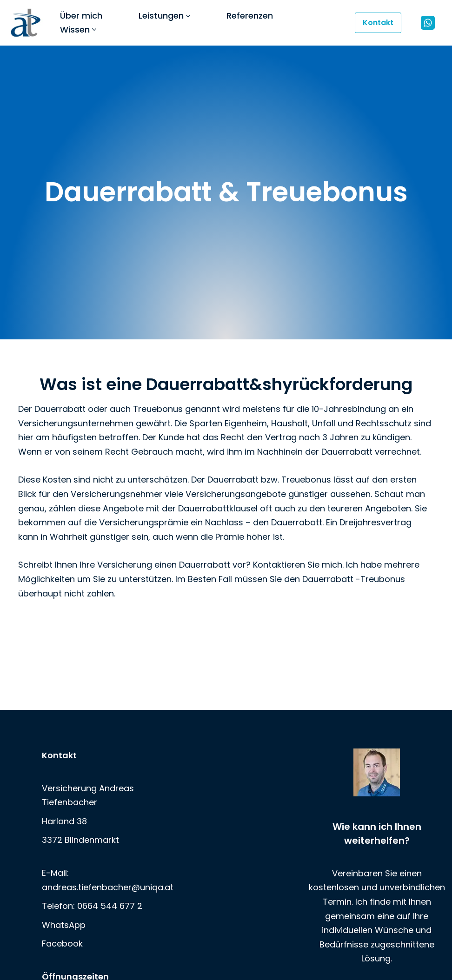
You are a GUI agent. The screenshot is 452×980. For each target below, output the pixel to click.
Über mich (81, 16)
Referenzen (250, 16)
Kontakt (378, 23)
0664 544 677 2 (110, 906)
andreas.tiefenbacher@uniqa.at (108, 887)
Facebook (62, 944)
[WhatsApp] (428, 23)
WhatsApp (64, 924)
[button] (188, 16)
